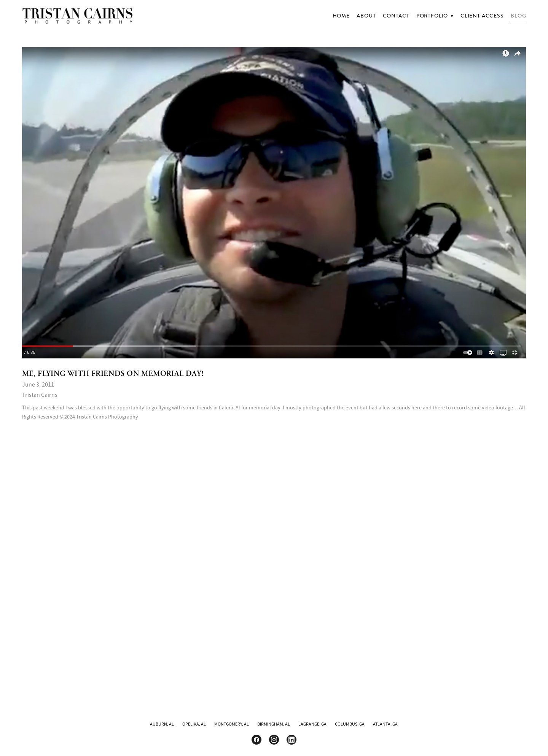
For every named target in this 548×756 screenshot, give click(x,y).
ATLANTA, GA (385, 724)
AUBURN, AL (162, 724)
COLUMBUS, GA (350, 724)
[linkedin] (292, 740)
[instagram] (274, 740)
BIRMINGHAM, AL (274, 724)
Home (341, 16)
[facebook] (256, 740)
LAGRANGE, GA (312, 724)
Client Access (482, 16)
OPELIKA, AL (194, 724)
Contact (396, 16)
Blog (518, 16)
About (366, 16)
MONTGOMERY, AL (232, 724)
